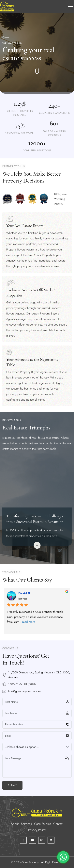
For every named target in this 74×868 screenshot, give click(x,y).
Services (26, 824)
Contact (58, 824)
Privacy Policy (37, 830)
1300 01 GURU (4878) (22, 684)
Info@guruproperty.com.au (24, 691)
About (15, 824)
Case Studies (43, 824)
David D (24, 593)
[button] (22, 555)
